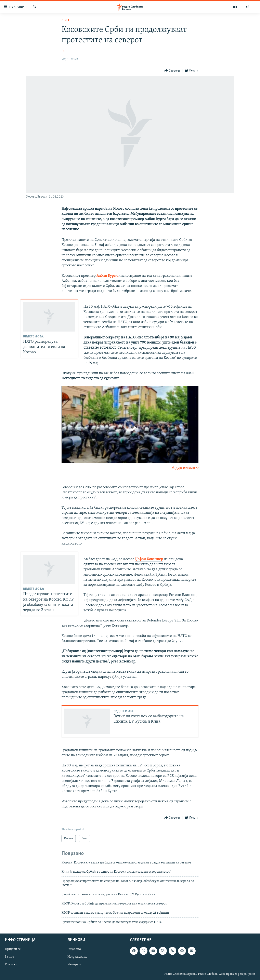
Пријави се (13, 949)
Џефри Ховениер (149, 559)
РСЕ (64, 51)
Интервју (74, 965)
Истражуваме (77, 957)
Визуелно (74, 949)
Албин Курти (107, 276)
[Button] (172, 71)
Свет (66, 20)
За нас (9, 957)
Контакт (11, 965)
